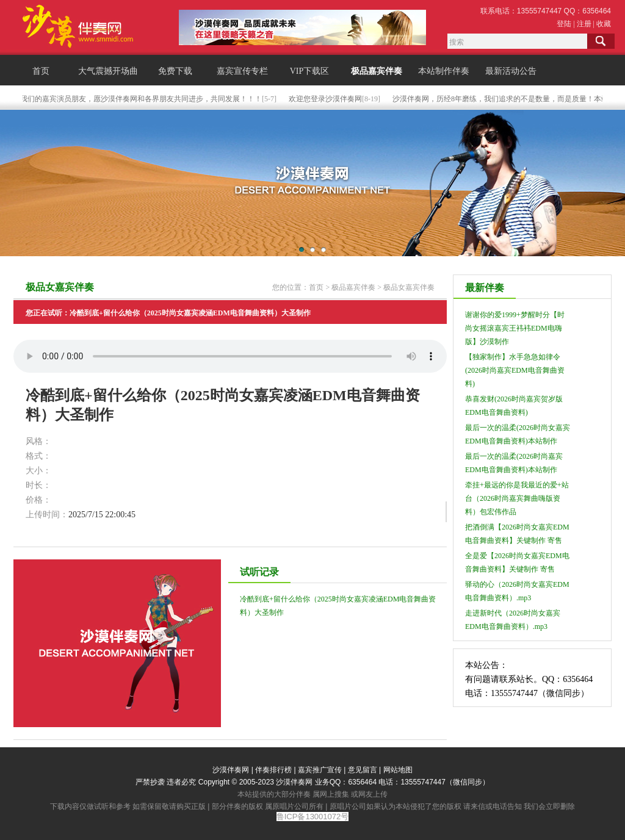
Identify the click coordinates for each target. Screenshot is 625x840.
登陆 (564, 24)
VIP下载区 (310, 71)
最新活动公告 (511, 71)
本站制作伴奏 (444, 71)
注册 (584, 24)
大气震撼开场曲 (108, 71)
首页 (41, 71)
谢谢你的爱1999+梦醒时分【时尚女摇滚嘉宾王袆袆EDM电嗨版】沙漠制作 (515, 328)
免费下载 (175, 71)
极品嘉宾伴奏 (377, 71)
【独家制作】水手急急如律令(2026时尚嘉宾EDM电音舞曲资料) (515, 370)
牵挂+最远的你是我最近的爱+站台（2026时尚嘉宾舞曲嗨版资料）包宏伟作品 (517, 498)
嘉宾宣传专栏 (242, 71)
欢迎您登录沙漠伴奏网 (327, 99)
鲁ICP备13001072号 (313, 817)
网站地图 (398, 770)
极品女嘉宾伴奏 (409, 287)
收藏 (604, 24)
